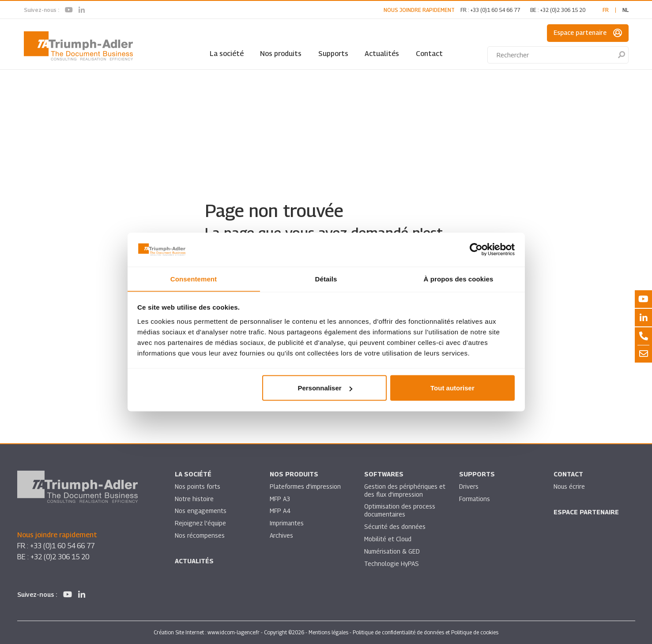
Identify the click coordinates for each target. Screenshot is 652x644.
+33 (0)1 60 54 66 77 (495, 10)
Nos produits (281, 54)
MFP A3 (280, 499)
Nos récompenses (200, 536)
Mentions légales (328, 632)
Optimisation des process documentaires (400, 511)
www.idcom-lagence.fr (234, 632)
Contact (429, 54)
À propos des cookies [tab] (459, 279)
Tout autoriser (452, 388)
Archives (281, 536)
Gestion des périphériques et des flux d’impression (401, 491)
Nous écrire (569, 487)
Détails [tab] (326, 279)
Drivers (469, 487)
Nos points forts (198, 487)
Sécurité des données (395, 527)
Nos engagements (201, 511)
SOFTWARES (384, 474)
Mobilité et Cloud (388, 540)
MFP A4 (280, 511)
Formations (475, 499)
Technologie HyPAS (392, 564)
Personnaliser (325, 388)
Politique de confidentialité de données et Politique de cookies (426, 632)
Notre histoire (194, 499)
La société (227, 54)
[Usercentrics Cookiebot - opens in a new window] (476, 249)
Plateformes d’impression (305, 487)
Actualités (382, 54)
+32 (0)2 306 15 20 (563, 10)
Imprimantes (287, 524)
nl (626, 10)
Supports (333, 54)
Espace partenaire (588, 33)
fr (606, 10)
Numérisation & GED (392, 552)
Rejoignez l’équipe (201, 524)
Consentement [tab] (194, 279)
